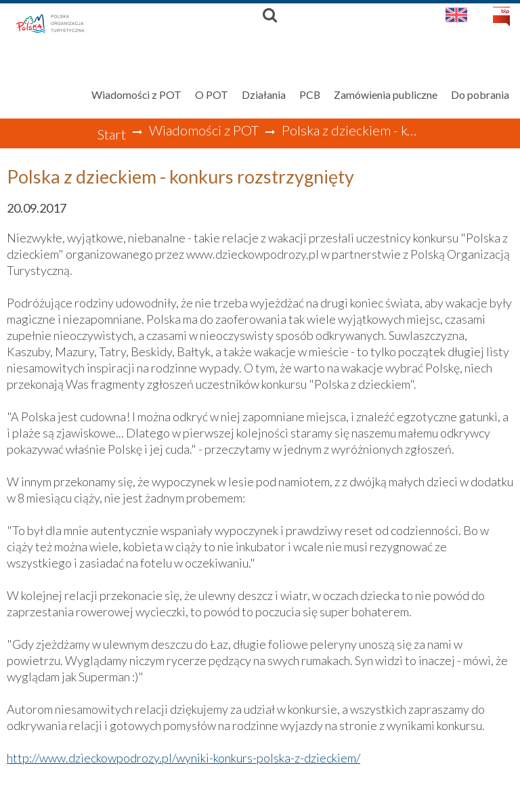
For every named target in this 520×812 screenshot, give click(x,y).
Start (111, 134)
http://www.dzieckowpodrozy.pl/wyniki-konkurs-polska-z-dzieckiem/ (183, 758)
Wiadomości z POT (204, 130)
